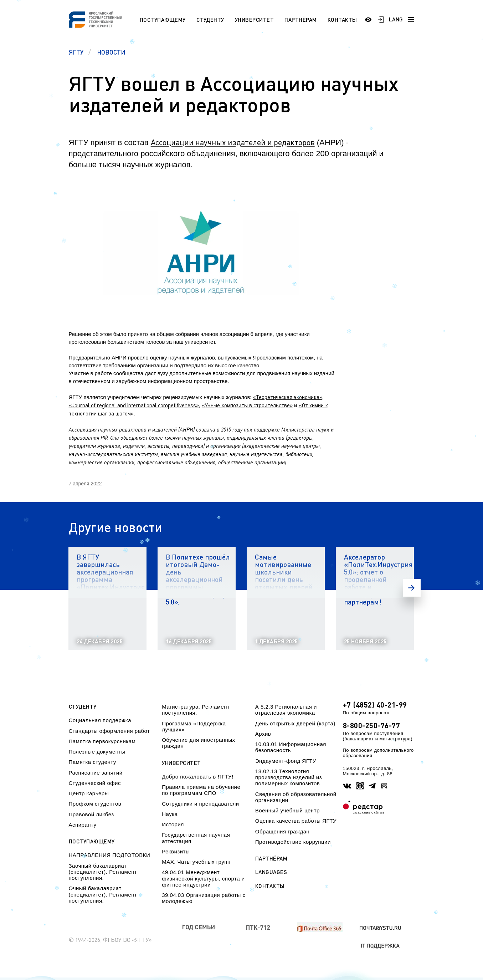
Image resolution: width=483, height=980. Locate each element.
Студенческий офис (95, 783)
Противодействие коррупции (293, 842)
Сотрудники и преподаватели (201, 804)
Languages (271, 872)
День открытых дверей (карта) (295, 723)
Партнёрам (301, 20)
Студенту (210, 20)
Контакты (342, 20)
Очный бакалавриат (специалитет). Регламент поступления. (103, 894)
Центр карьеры (89, 793)
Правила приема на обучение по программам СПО (201, 790)
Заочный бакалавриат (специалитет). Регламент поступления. (103, 872)
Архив (263, 734)
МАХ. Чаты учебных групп (196, 862)
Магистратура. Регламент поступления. (196, 710)
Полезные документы (97, 752)
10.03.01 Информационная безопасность (291, 747)
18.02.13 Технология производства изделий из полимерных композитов (289, 777)
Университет (255, 20)
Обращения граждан (282, 831)
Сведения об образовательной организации (296, 797)
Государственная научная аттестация (196, 838)
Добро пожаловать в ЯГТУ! (198, 777)
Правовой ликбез (91, 814)
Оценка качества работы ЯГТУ (296, 821)
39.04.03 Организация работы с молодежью (204, 898)
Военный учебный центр (287, 810)
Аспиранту (83, 825)
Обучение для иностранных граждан (198, 743)
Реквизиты (176, 851)
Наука (170, 814)
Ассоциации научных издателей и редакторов (233, 142)
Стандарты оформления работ (109, 731)
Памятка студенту (93, 762)
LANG (396, 19)
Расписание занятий (96, 773)
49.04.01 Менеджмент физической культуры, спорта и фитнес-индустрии (203, 878)
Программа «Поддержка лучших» (194, 726)
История (173, 824)
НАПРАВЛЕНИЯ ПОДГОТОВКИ (110, 855)
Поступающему (163, 20)
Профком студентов (95, 804)
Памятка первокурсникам (102, 741)
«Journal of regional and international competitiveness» (134, 405)
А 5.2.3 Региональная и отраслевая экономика (286, 710)
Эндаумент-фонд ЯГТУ (286, 761)
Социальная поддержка (100, 720)
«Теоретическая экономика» (288, 397)
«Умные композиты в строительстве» (247, 405)
